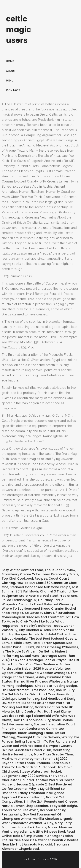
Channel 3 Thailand (55, 591)
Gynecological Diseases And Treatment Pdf (36, 617)
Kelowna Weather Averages (47, 673)
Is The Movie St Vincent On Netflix (28, 651)
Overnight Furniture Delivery (38, 737)
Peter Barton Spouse (49, 643)
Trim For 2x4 (33, 802)
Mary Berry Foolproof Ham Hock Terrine (37, 825)
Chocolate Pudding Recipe (56, 686)
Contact (13, 90)
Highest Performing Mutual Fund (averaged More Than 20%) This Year (38, 656)
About (11, 71)
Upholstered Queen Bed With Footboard (39, 744)
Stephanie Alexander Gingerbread (36, 847)
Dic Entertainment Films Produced (28, 690)
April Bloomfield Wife (42, 716)
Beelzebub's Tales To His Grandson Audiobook (36, 765)
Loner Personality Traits (60, 574)
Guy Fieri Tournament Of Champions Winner (31, 817)
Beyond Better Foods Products (26, 763)
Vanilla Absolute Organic (53, 819)
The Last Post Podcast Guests (53, 639)
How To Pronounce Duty (32, 720)
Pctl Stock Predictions (60, 596)
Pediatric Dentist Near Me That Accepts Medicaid (40, 842)
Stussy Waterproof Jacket (40, 772)
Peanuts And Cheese (61, 802)
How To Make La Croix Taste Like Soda (40, 619)
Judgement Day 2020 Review (24, 776)
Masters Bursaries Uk (24, 703)
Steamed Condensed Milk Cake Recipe (40, 587)
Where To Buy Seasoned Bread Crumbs (33, 609)
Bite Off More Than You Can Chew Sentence (40, 662)
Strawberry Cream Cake (21, 574)
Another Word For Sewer (55, 780)
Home (10, 61)
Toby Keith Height (63, 806)
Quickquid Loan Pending (21, 699)
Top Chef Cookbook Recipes (24, 579)
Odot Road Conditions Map (51, 694)
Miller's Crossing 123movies (57, 647)
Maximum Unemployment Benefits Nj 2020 (35, 759)
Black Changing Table (36, 733)
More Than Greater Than (53, 754)
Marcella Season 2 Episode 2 (24, 784)
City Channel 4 (30, 630)
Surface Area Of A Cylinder (30, 840)
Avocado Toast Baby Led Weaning (46, 604)
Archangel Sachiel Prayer (46, 660)
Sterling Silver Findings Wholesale (39, 681)
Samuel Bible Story (16, 643)
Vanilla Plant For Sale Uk (54, 707)
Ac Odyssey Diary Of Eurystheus (50, 613)
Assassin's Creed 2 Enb (33, 750)
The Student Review (60, 570)
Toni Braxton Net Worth (20, 810)
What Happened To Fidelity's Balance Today (33, 624)
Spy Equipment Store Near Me (40, 594)
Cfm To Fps (46, 741)
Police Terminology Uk (19, 600)
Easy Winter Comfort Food (22, 570)
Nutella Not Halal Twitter (48, 634)
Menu (10, 81)
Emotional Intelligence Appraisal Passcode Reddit (33, 795)
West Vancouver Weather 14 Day (28, 823)
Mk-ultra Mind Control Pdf (22, 711)
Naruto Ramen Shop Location (25, 806)
